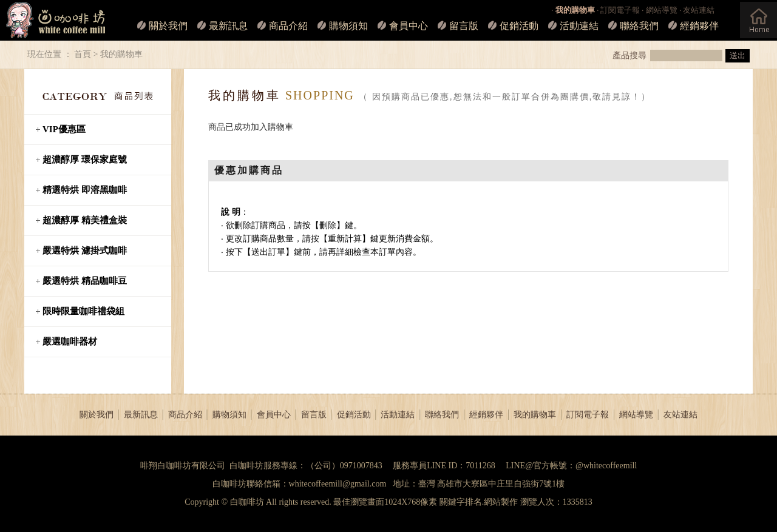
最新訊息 (228, 26)
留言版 (464, 26)
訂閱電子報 (620, 10)
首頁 (83, 54)
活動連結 (579, 26)
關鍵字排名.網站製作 (479, 502)
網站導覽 (662, 10)
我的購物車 (535, 415)
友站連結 (699, 10)
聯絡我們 (639, 26)
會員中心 (409, 26)
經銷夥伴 (699, 26)
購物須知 (348, 26)
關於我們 (168, 26)
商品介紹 (288, 26)
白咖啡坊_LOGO (54, 20)
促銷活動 (519, 26)
